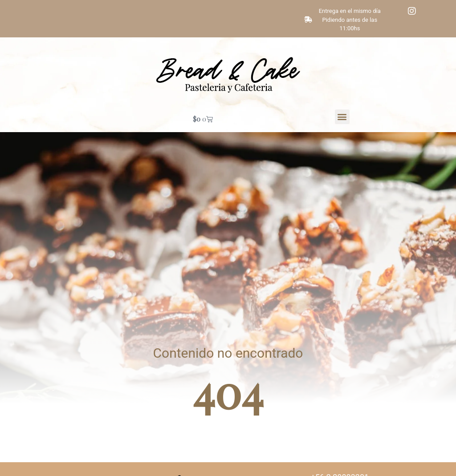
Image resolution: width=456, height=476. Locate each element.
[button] (342, 117)
